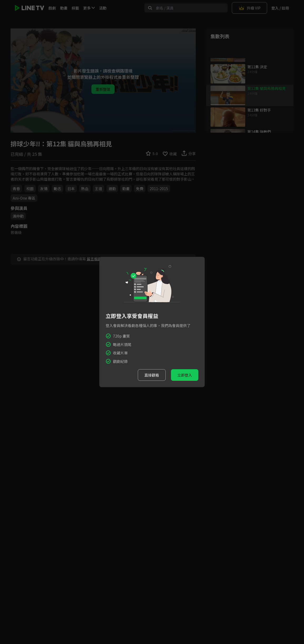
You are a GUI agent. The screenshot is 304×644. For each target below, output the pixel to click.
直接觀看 (152, 375)
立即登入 (185, 375)
